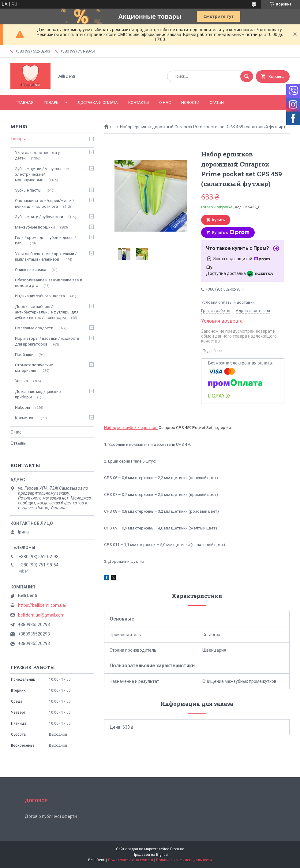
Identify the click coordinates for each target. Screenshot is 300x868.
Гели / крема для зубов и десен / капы (45, 240)
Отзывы (18, 443)
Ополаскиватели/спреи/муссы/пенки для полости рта (45, 203)
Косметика (25, 418)
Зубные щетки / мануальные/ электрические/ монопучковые (42, 174)
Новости (190, 103)
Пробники (24, 355)
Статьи (217, 103)
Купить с (231, 233)
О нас (165, 103)
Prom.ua (177, 849)
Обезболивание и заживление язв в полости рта (49, 283)
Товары (52, 103)
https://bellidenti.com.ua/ (42, 605)
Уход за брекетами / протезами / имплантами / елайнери (46, 256)
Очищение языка (31, 270)
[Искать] (247, 76)
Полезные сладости (34, 328)
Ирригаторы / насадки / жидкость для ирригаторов (47, 341)
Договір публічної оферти (51, 816)
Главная (24, 103)
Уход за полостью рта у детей (37, 155)
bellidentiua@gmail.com (41, 615)
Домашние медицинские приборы (38, 394)
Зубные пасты (28, 190)
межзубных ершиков (137, 428)
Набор (110, 428)
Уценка (21, 381)
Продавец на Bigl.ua (150, 855)
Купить (219, 220)
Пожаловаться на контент (131, 860)
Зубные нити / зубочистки (39, 217)
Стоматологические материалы (34, 368)
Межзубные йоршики (35, 227)
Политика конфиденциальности (184, 860)
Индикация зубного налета (40, 296)
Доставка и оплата (98, 103)
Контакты (139, 103)
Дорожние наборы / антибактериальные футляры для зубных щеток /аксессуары (47, 312)
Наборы (22, 407)
